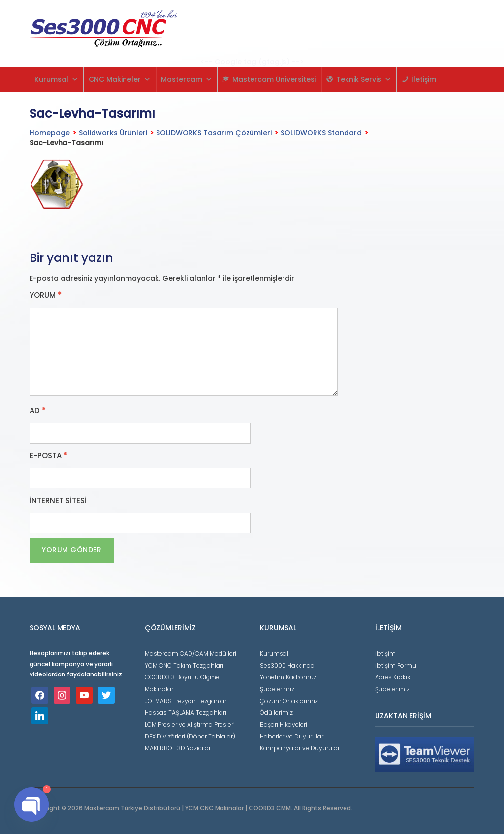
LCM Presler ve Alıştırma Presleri (190, 724)
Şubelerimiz (277, 689)
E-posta (48, 456)
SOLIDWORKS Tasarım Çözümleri (214, 133)
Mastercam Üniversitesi (274, 79)
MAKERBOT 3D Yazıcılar (178, 748)
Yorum (46, 295)
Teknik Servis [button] (364, 79)
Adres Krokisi (394, 677)
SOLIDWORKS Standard (321, 133)
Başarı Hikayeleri (283, 724)
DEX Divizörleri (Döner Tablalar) (190, 736)
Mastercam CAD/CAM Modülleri (190, 654)
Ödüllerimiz (276, 713)
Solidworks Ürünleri (113, 133)
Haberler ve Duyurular (292, 736)
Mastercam (187, 79)
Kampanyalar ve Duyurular (300, 748)
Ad (38, 411)
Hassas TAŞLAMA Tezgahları (186, 713)
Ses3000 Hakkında (287, 665)
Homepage (50, 133)
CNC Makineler (120, 79)
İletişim (424, 79)
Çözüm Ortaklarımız (289, 701)
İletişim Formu (396, 665)
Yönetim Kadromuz (288, 677)
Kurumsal (56, 79)
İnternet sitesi (58, 501)
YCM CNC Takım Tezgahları (184, 665)
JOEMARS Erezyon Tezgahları (186, 701)
